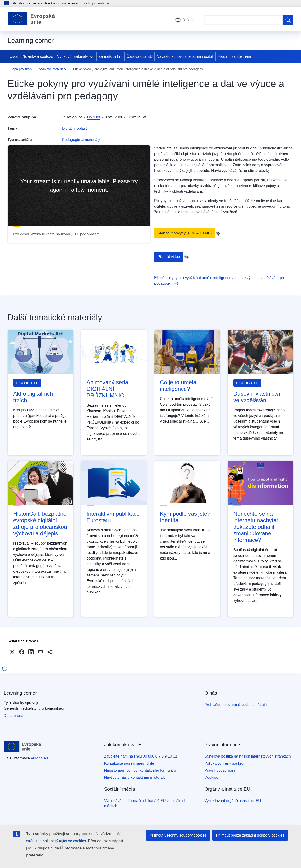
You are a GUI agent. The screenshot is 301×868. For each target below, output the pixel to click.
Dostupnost (13, 716)
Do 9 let (93, 117)
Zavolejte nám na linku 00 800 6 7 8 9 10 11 (141, 756)
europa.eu (40, 758)
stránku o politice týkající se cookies (56, 841)
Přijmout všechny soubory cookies (178, 835)
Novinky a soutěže (38, 56)
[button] (12, 652)
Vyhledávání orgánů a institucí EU (233, 801)
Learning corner (20, 693)
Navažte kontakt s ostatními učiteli (185, 56)
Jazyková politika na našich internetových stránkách (248, 756)
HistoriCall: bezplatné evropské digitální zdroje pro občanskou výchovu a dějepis (40, 524)
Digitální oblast (74, 128)
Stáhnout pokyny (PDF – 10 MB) (185, 233)
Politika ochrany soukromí (226, 763)
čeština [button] (185, 20)
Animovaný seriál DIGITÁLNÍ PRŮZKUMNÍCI (108, 389)
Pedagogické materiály (81, 140)
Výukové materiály (73, 56)
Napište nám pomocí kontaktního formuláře (140, 770)
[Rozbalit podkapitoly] (93, 57)
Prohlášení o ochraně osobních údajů (236, 705)
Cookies (211, 777)
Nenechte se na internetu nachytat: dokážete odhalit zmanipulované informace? (256, 527)
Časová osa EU (140, 56)
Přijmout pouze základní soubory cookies (250, 835)
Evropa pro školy (20, 69)
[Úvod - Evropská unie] (31, 19)
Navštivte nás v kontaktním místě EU (135, 777)
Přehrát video (169, 257)
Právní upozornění (220, 770)
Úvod (14, 56)
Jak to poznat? (96, 3)
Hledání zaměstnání (234, 56)
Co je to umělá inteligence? (178, 386)
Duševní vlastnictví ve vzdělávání (257, 397)
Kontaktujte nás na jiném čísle (129, 763)
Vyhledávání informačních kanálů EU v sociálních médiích (145, 803)
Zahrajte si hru (111, 56)
